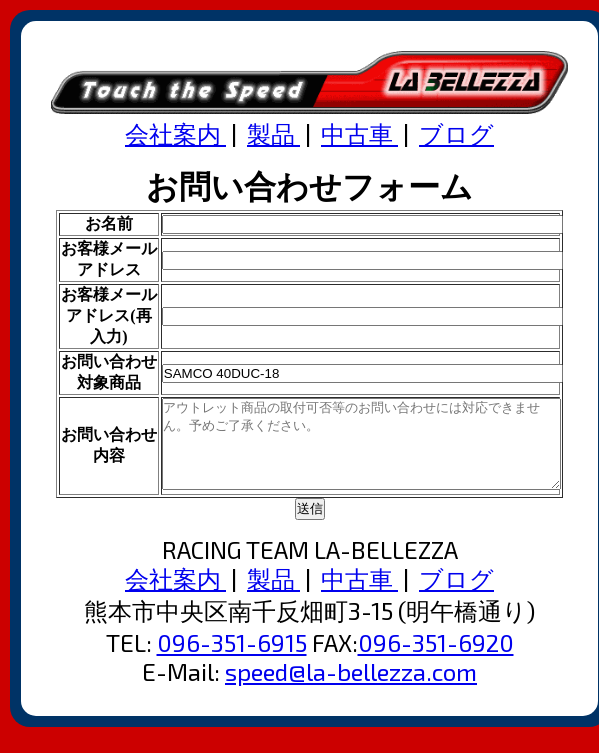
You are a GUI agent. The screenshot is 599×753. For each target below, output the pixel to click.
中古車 (359, 133)
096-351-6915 (232, 660)
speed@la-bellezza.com (351, 689)
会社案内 (175, 133)
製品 (273, 133)
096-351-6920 (436, 660)
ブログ (456, 133)
